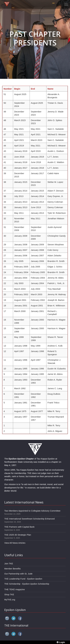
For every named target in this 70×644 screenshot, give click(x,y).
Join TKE (9, 564)
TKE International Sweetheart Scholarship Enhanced (29, 519)
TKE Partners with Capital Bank (19, 527)
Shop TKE (9, 594)
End (33, 89)
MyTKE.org (10, 600)
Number (8, 89)
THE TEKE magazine (15, 589)
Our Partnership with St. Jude (18, 574)
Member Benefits (12, 569)
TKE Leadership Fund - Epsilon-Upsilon (23, 579)
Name (51, 89)
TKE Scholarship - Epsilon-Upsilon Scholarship (27, 584)
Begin (17, 89)
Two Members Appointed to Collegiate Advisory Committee (32, 511)
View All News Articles (15, 543)
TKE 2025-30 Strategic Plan (18, 535)
